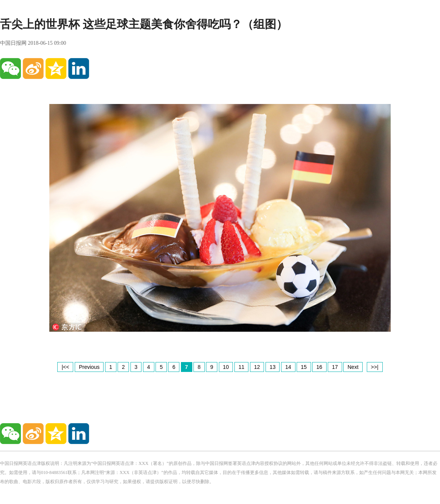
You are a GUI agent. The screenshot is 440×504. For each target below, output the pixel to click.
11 (242, 367)
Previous (89, 367)
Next (353, 367)
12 (257, 367)
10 (226, 367)
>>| (375, 367)
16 (319, 367)
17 (335, 367)
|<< (65, 367)
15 (304, 367)
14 (288, 367)
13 (273, 367)
